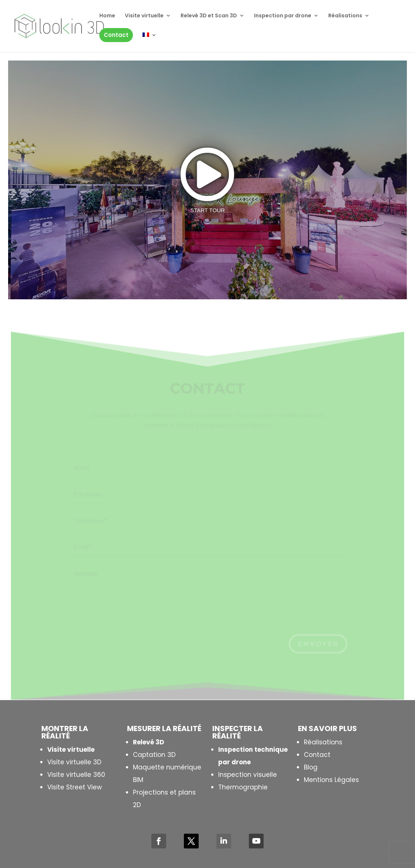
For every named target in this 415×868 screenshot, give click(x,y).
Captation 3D (154, 755)
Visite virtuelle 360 (76, 775)
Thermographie (243, 787)
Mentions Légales (331, 780)
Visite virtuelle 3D (74, 762)
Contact (317, 755)
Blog (311, 767)
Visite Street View (75, 787)
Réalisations (323, 742)
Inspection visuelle (248, 775)
